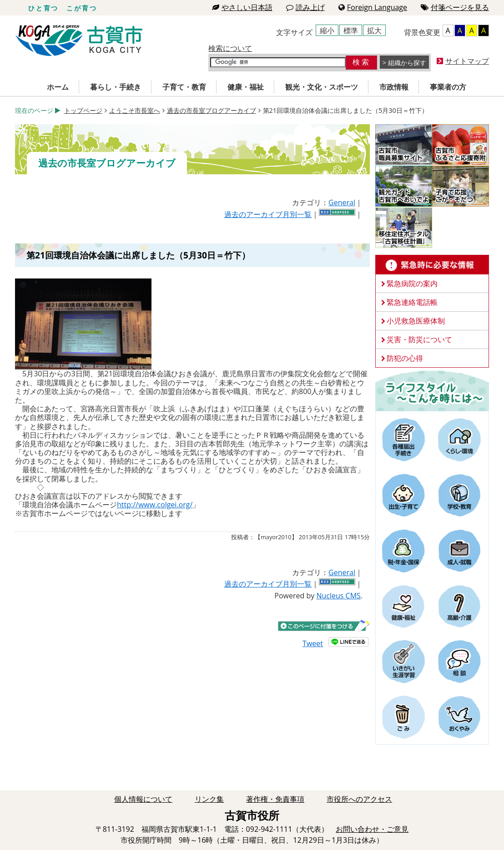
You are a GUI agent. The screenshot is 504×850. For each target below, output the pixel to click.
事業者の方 (448, 87)
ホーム (58, 87)
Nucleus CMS (338, 596)
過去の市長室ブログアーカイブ (212, 110)
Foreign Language (373, 7)
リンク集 (209, 799)
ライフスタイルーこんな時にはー (432, 390)
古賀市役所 (79, 41)
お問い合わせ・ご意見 (372, 829)
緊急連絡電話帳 (412, 302)
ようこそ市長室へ (135, 110)
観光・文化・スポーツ (322, 87)
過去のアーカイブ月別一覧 (268, 214)
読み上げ (305, 7)
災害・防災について (419, 339)
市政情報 (394, 87)
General (342, 202)
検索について (230, 48)
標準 (351, 30)
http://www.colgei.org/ (155, 505)
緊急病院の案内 (412, 283)
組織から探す (407, 63)
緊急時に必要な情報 (432, 265)
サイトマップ (467, 61)
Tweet (313, 643)
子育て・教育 (184, 87)
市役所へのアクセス (359, 799)
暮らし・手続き (116, 87)
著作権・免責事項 (275, 799)
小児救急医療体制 (416, 321)
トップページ (83, 110)
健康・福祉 (246, 87)
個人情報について (143, 799)
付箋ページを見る (455, 7)
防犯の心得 (405, 358)
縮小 (327, 30)
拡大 (374, 30)
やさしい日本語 (242, 7)
